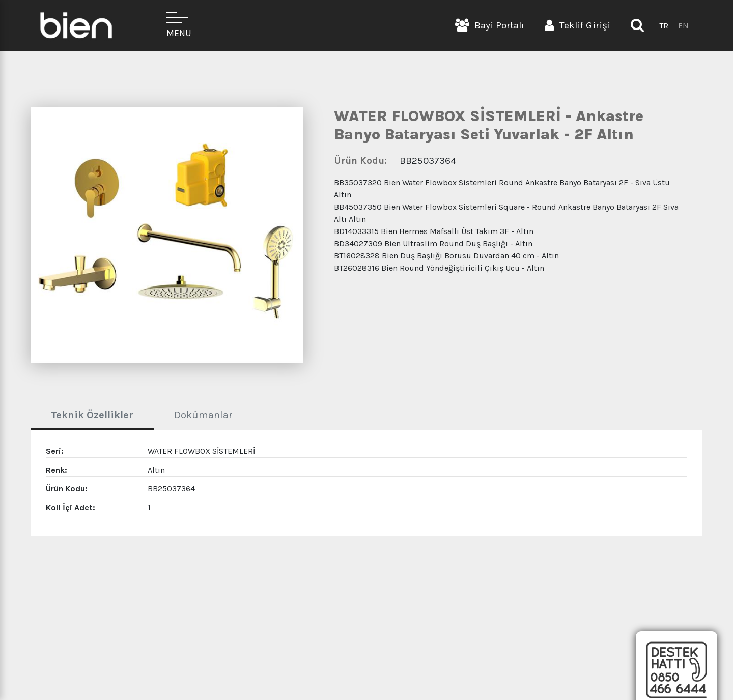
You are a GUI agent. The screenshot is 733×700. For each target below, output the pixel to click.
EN (683, 26)
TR (664, 26)
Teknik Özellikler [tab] (92, 415)
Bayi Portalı (490, 25)
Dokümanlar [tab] (203, 415)
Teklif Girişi (577, 25)
